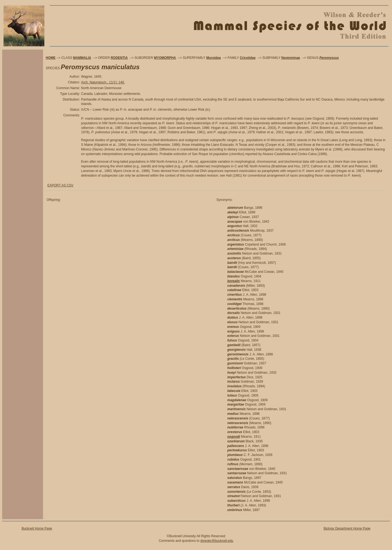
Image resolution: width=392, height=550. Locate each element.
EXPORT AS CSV (60, 185)
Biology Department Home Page (347, 528)
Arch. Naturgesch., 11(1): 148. (103, 82)
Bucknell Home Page (37, 528)
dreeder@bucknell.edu (217, 541)
